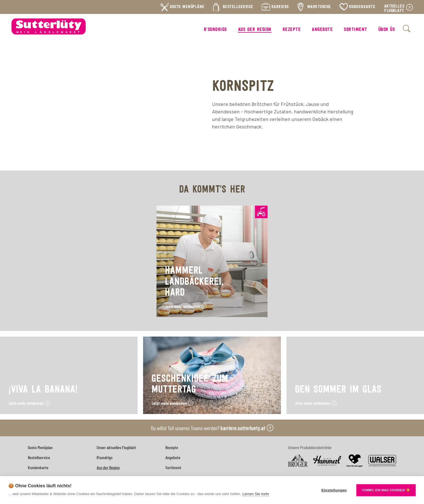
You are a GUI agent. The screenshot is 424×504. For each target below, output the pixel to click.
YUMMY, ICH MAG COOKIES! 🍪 (386, 490)
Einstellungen (334, 490)
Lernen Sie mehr (256, 494)
